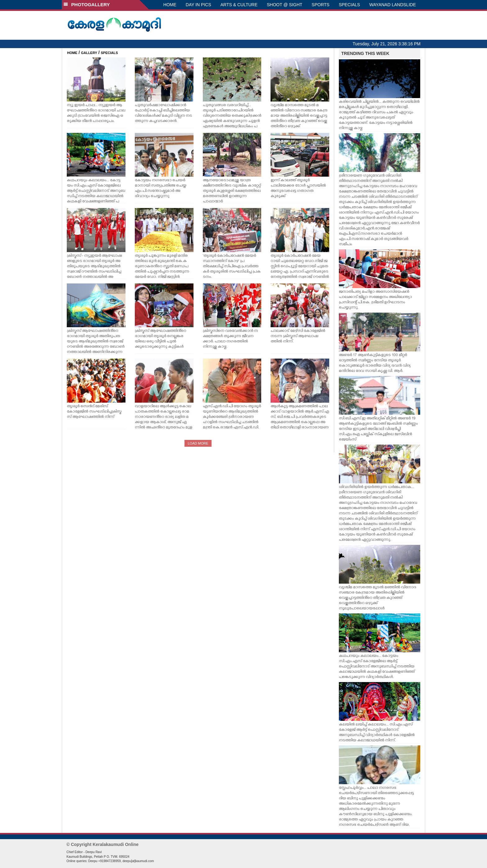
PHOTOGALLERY (87, 5)
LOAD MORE (198, 443)
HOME (170, 5)
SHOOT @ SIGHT (284, 5)
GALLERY (89, 53)
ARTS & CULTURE (239, 5)
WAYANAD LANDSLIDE (393, 5)
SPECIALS (349, 5)
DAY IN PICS (198, 5)
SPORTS (320, 5)
